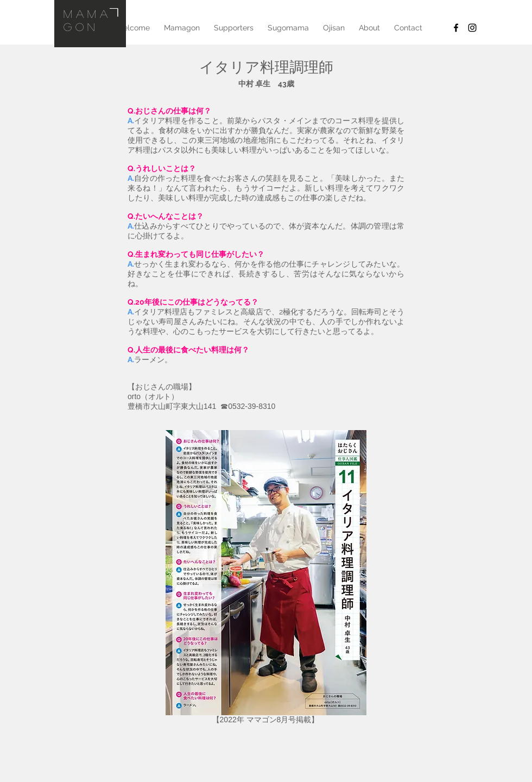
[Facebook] (456, 28)
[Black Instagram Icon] (472, 28)
